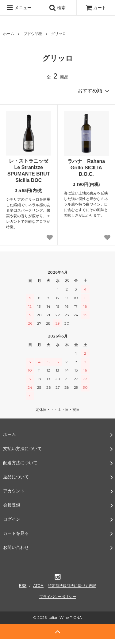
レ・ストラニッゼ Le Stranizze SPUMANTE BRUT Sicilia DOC (29, 170)
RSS (23, 586)
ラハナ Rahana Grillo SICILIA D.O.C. (86, 168)
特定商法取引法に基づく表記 (72, 586)
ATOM (38, 586)
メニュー (19, 8)
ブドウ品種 (33, 34)
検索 (57, 8)
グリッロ (59, 34)
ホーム (9, 34)
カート (96, 8)
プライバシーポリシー (58, 597)
